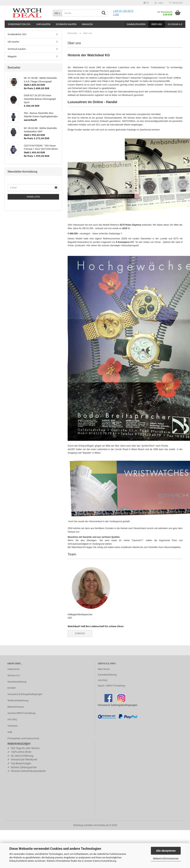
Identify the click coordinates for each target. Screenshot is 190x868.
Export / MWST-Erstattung (111, 686)
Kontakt (12, 688)
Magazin (87, 24)
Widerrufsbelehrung (18, 700)
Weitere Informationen (166, 859)
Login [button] (159, 3)
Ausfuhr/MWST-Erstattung (21, 713)
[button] (146, 3)
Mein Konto (104, 669)
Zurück (80, 633)
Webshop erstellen (83, 825)
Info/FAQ (12, 719)
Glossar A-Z (175, 24)
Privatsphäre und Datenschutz (23, 738)
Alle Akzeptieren (166, 851)
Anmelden (33, 197)
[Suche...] (57, 13)
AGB (10, 732)
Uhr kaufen (43, 24)
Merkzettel (176, 3)
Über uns (157, 24)
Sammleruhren (136, 24)
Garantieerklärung (17, 682)
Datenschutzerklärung (104, 861)
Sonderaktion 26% (19, 24)
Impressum (14, 669)
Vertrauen (13, 726)
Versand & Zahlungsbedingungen (25, 694)
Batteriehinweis (16, 707)
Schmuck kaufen (66, 24)
